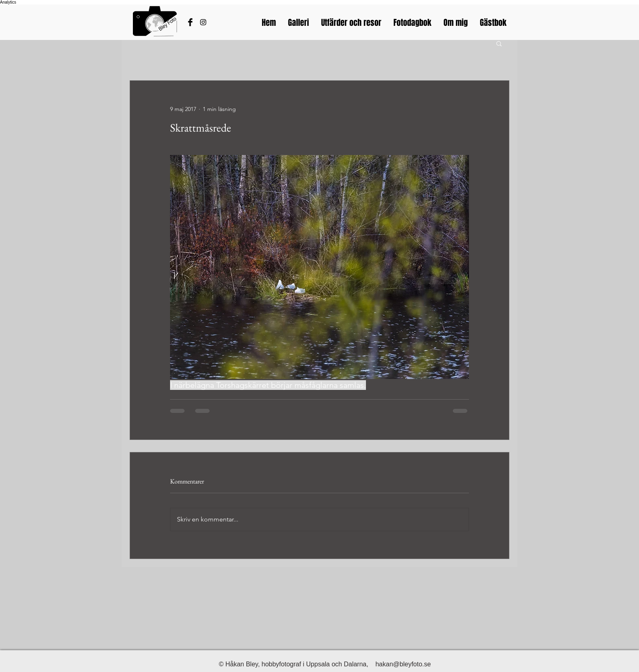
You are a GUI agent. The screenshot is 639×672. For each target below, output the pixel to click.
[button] (499, 43)
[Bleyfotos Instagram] (203, 22)
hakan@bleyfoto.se (403, 664)
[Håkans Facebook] (190, 22)
